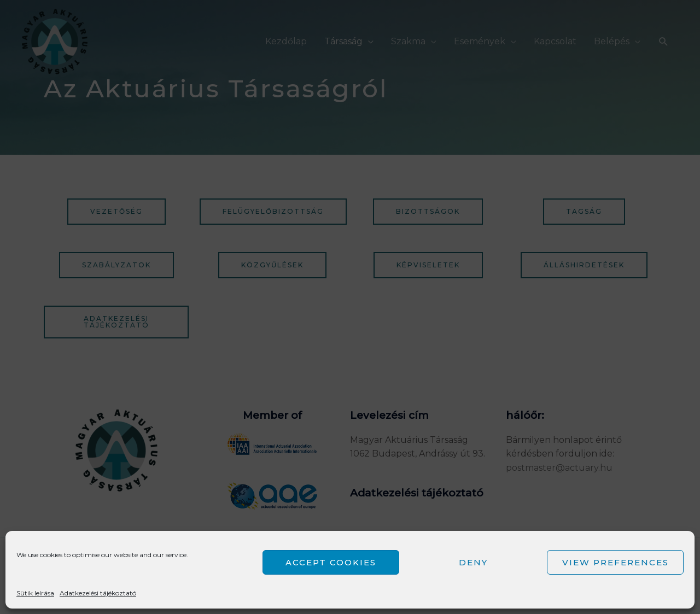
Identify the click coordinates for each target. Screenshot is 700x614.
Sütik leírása (35, 593)
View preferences (616, 562)
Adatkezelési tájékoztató (98, 593)
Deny (473, 562)
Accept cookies (331, 562)
